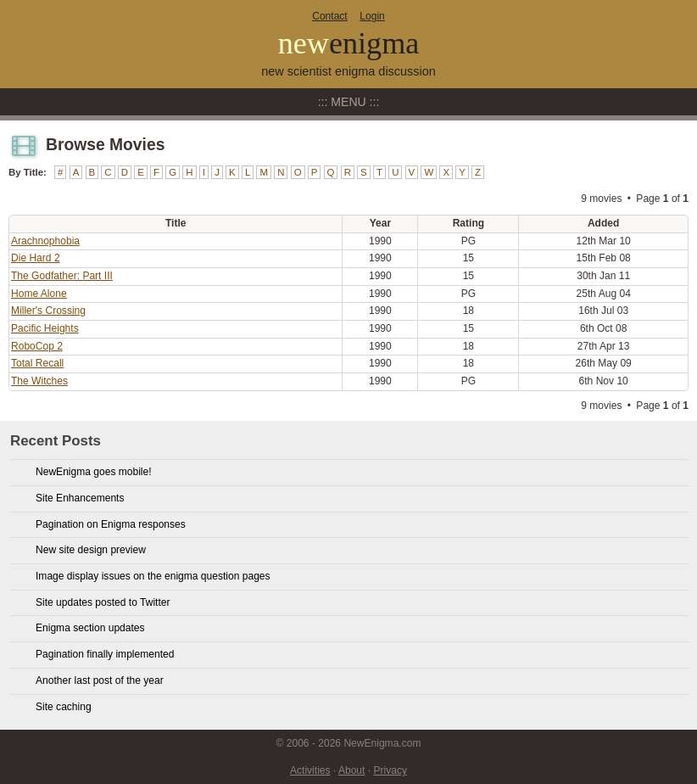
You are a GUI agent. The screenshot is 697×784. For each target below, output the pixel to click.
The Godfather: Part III (62, 276)
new (349, 43)
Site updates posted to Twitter (103, 602)
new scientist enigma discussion (348, 71)
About (351, 770)
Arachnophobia (45, 241)
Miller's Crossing (48, 311)
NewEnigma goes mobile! (94, 472)
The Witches (39, 381)
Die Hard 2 (36, 258)
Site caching (64, 707)
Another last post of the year (100, 680)
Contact (330, 16)
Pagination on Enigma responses (111, 524)
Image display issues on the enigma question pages (153, 576)
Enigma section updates (90, 628)
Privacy (390, 770)
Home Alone (39, 294)
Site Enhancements (80, 498)
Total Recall (37, 363)
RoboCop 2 (37, 346)
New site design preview (91, 550)
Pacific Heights (45, 328)
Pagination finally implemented (105, 654)
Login (372, 16)
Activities (310, 770)
